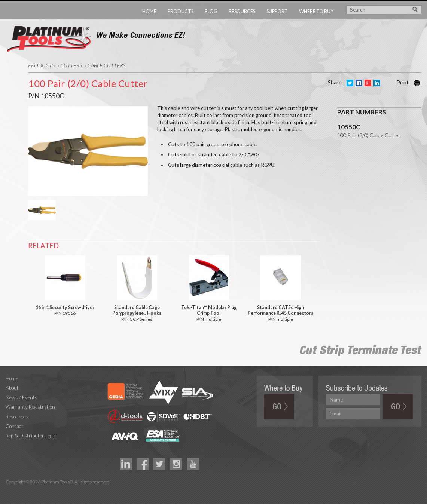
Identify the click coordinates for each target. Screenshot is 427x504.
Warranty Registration (30, 407)
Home (149, 11)
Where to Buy (316, 11)
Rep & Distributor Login (31, 436)
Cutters (71, 65)
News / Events (22, 397)
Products (181, 11)
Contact (14, 426)
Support (277, 11)
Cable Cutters (106, 65)
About (12, 388)
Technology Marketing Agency (10, 490)
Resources (242, 11)
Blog (211, 11)
